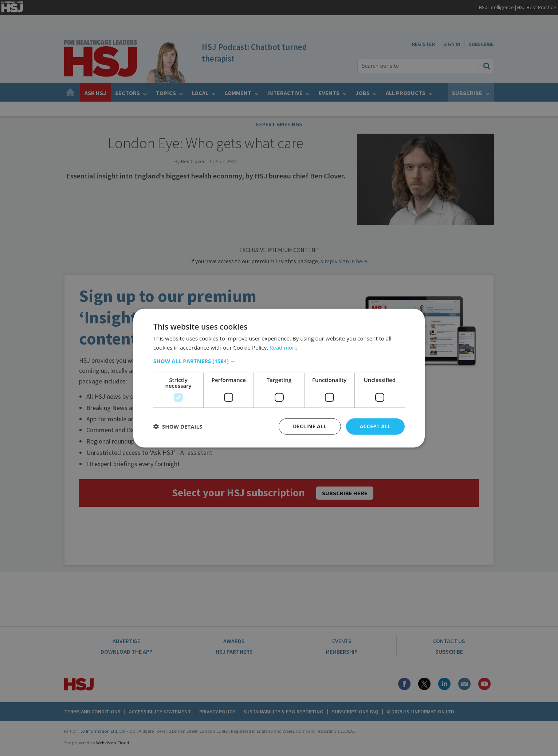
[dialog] (279, 378)
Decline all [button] (310, 426)
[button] (279, 361)
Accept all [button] (375, 426)
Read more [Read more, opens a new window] (284, 347)
